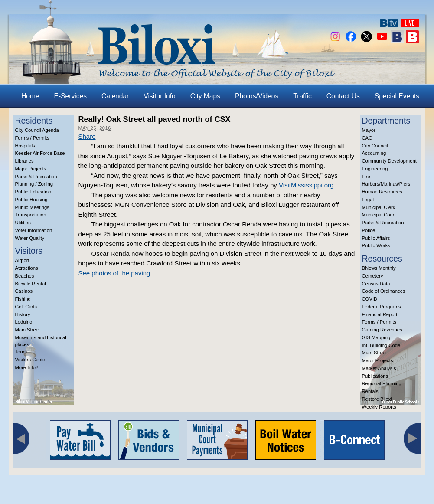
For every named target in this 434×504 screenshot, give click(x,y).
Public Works (376, 245)
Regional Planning (382, 383)
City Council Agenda (37, 130)
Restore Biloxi (377, 399)
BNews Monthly (379, 268)
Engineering (375, 169)
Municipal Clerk (379, 207)
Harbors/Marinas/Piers (386, 184)
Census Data (376, 284)
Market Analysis (379, 368)
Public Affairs (376, 238)
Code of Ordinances (384, 291)
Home (30, 96)
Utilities (23, 223)
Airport (22, 260)
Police (369, 230)
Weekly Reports (379, 407)
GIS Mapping (376, 337)
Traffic (302, 96)
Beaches (25, 276)
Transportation (31, 215)
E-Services (70, 96)
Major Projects (31, 169)
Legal (368, 200)
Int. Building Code (381, 345)
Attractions (27, 268)
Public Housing (31, 200)
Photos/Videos (257, 96)
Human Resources (382, 192)
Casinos (24, 291)
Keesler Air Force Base (40, 153)
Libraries (24, 161)
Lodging (24, 322)
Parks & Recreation (36, 177)
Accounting (374, 153)
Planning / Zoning (34, 184)
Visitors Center (31, 360)
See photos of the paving (114, 273)
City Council (375, 146)
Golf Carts (26, 307)
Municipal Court (379, 215)
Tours (21, 352)
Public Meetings (32, 207)
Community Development (389, 161)
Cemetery (373, 276)
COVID (370, 299)
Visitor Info (159, 96)
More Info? (27, 367)
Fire (366, 177)
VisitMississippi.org (306, 185)
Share (87, 136)
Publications (375, 376)
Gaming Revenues (382, 330)
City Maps (205, 96)
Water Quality (30, 238)
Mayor (369, 130)
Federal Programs (382, 307)
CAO (367, 138)
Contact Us (343, 96)
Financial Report (380, 314)
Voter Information (34, 230)
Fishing (23, 299)
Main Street (28, 330)
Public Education (33, 192)
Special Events (397, 96)
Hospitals (25, 146)
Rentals (370, 391)
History (23, 314)
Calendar (115, 96)
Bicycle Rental (31, 284)
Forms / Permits (32, 138)
